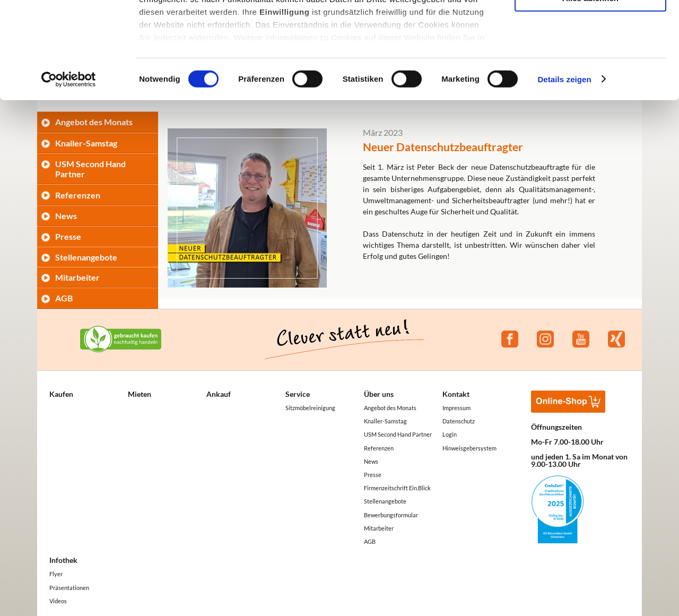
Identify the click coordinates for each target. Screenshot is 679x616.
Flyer (56, 574)
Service (298, 394)
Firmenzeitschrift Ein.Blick (397, 488)
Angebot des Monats (390, 408)
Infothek (63, 560)
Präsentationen (69, 588)
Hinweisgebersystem (469, 448)
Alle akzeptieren (590, 26)
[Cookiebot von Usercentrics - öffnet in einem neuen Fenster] (69, 170)
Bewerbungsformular (391, 515)
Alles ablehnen (590, 88)
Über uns (379, 394)
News (66, 216)
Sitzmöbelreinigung (310, 408)
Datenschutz (459, 421)
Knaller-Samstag (385, 421)
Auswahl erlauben (590, 58)
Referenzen (78, 195)
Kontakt (456, 394)
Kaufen (61, 394)
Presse (68, 236)
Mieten (140, 394)
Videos (58, 601)
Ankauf (219, 394)
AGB (64, 298)
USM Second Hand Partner (398, 434)
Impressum (456, 408)
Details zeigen (564, 170)
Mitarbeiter (77, 277)
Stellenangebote (86, 257)
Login (450, 434)
